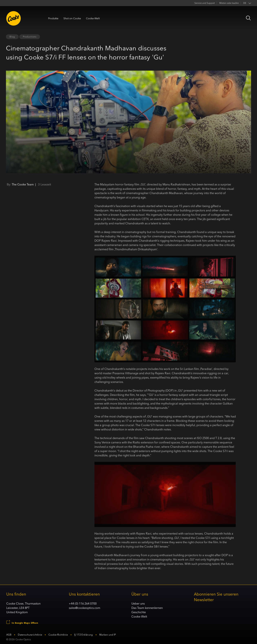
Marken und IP (108, 635)
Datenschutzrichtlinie (30, 635)
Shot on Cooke (72, 18)
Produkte (53, 18)
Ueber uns (138, 603)
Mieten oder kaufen (229, 3)
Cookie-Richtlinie (58, 635)
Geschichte (139, 612)
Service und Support (205, 3)
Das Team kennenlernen (147, 608)
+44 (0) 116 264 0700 (83, 603)
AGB (9, 635)
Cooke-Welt (93, 18)
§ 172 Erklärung (84, 635)
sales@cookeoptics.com (85, 608)
